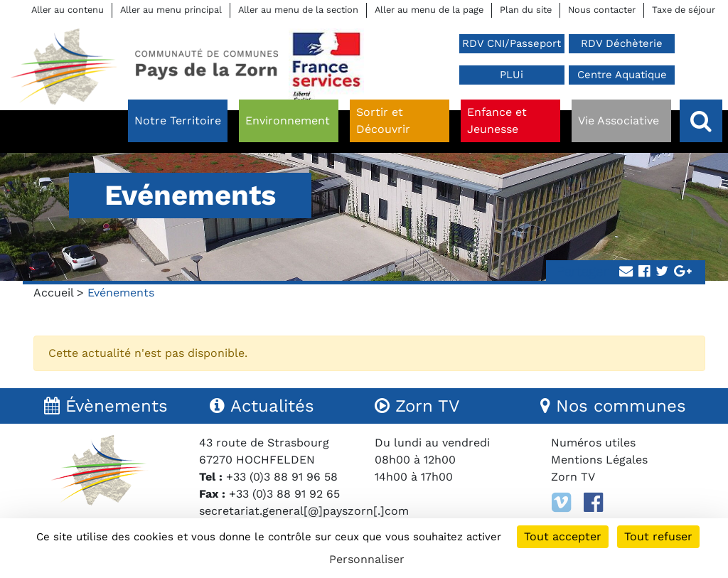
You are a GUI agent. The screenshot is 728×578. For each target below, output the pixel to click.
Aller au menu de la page (429, 10)
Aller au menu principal (171, 10)
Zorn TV (573, 477)
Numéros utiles (593, 443)
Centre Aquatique (622, 75)
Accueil (53, 293)
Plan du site (526, 10)
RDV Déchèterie (622, 43)
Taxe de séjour (684, 10)
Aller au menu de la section (298, 10)
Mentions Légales (599, 460)
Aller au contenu (68, 10)
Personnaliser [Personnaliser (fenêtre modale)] (367, 559)
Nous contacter (602, 10)
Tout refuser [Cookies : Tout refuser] (658, 536)
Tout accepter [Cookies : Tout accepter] (563, 536)
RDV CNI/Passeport (512, 43)
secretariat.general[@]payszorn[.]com (304, 511)
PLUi (512, 75)
